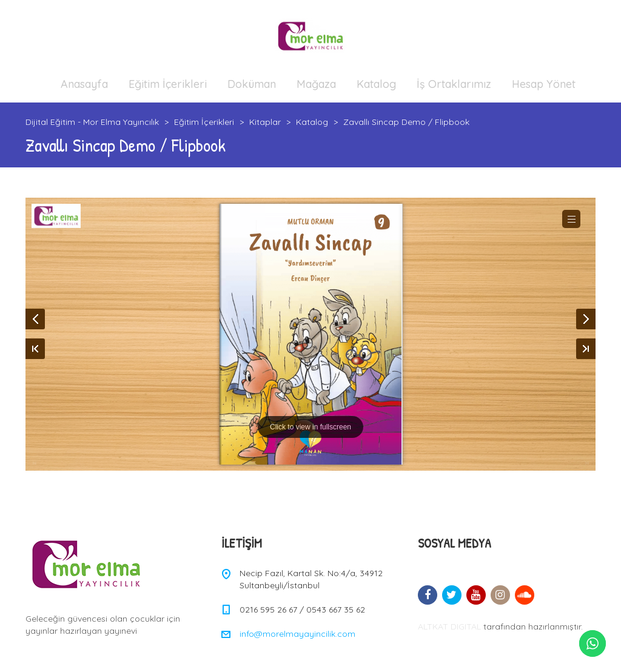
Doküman (252, 84)
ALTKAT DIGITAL (449, 627)
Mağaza (316, 84)
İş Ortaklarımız (454, 84)
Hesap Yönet (544, 84)
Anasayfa (84, 84)
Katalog (376, 84)
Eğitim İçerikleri (168, 84)
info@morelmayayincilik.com (297, 634)
